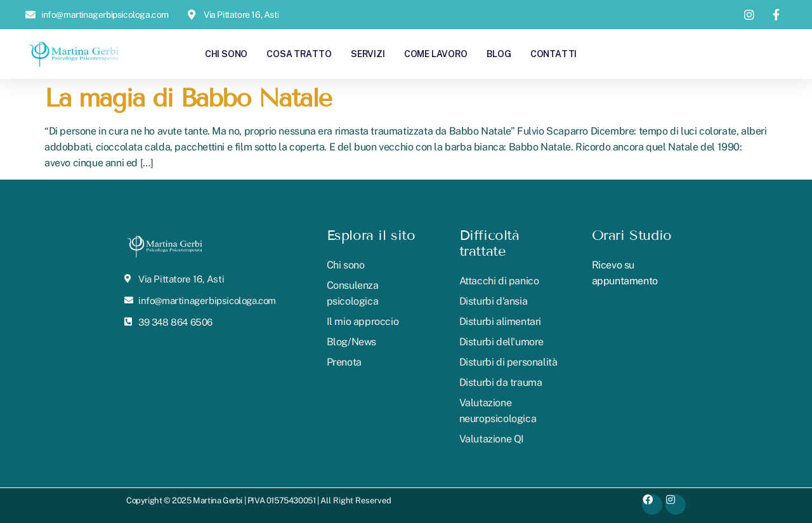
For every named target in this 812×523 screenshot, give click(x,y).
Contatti (553, 54)
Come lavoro (436, 54)
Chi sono (226, 54)
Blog (499, 54)
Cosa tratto (299, 54)
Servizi (368, 54)
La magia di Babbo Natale (188, 98)
